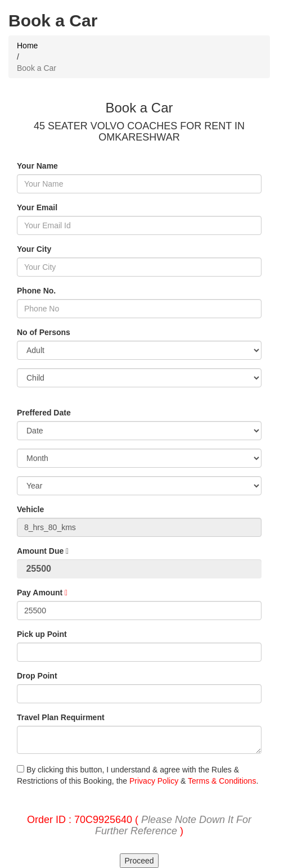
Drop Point (37, 676)
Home (27, 46)
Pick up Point (42, 634)
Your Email (37, 207)
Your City (34, 249)
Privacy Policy (154, 781)
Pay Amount (42, 593)
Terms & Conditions (222, 781)
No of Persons (44, 332)
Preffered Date (44, 413)
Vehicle (30, 509)
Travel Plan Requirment (61, 717)
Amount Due (43, 551)
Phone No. (36, 291)
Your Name (37, 166)
